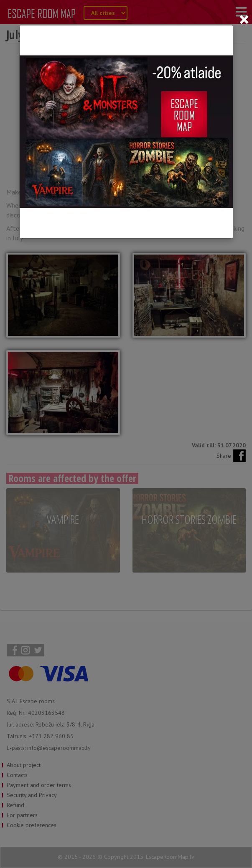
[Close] (244, 19)
